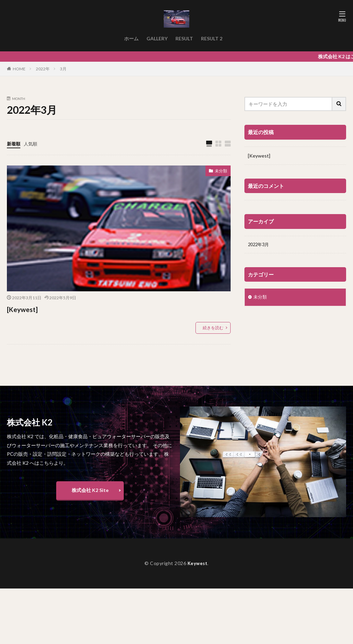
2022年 (43, 69)
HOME (19, 69)
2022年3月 (260, 245)
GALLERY (157, 38)
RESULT (184, 38)
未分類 (220, 172)
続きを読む (213, 328)
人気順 (32, 144)
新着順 (14, 144)
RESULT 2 (212, 38)
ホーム (131, 38)
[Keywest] (26, 309)
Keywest (198, 563)
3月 (63, 69)
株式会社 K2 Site (90, 490)
